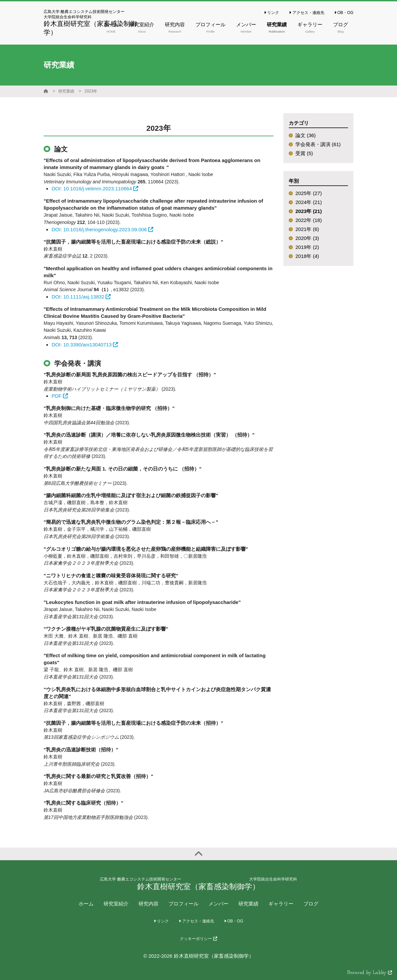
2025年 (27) (309, 193)
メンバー (218, 904)
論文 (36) (306, 135)
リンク (272, 13)
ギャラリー (281, 904)
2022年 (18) (309, 220)
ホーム (86, 904)
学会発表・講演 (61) (318, 144)
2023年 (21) (309, 211)
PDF (60, 396)
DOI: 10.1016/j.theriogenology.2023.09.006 (102, 229)
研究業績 (66, 91)
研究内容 (149, 904)
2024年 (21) (309, 202)
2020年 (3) (307, 238)
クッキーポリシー (198, 939)
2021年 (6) (307, 229)
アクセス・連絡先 (307, 13)
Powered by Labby (370, 973)
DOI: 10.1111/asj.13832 (81, 297)
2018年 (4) (307, 256)
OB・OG (344, 13)
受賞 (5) (304, 153)
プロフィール (184, 904)
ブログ (311, 904)
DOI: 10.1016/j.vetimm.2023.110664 (95, 189)
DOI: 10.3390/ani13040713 (85, 345)
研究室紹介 (116, 904)
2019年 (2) (307, 247)
